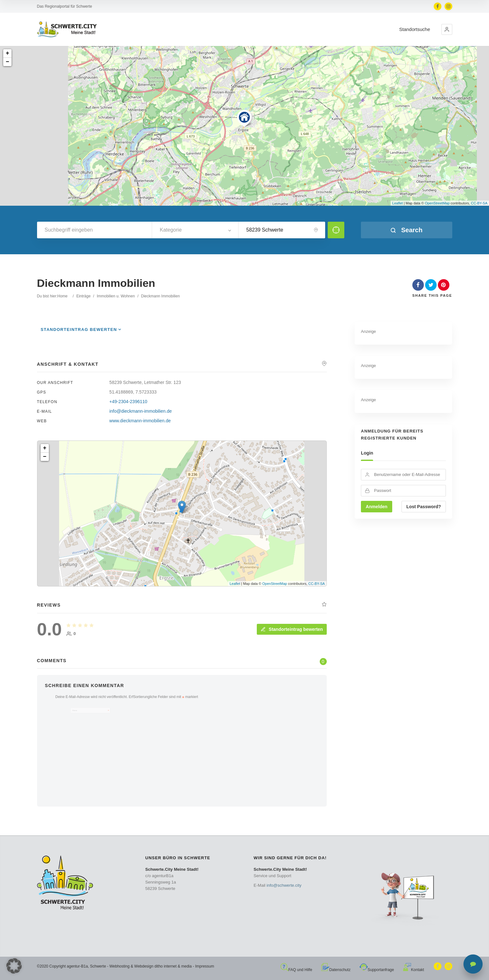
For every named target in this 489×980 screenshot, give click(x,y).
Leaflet (397, 203)
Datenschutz (336, 970)
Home (63, 296)
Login (367, 453)
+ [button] (8, 53)
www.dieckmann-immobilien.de (140, 421)
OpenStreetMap (437, 203)
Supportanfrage (377, 970)
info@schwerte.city (284, 885)
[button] (447, 29)
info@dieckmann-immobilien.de (141, 411)
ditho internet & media (173, 966)
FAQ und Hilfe (296, 970)
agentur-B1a (77, 966)
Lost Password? (424, 507)
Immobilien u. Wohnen (116, 296)
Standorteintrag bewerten (79, 329)
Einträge (84, 296)
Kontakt (414, 970)
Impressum (205, 966)
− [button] (8, 62)
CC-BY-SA (479, 203)
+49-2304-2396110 (128, 402)
